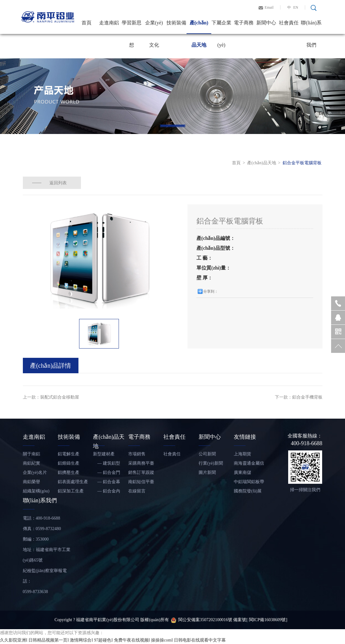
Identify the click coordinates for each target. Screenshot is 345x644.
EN (296, 7)
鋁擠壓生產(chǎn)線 (69, 474)
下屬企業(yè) (221, 27)
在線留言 (137, 491)
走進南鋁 (109, 23)
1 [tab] (173, 126)
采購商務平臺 (141, 463)
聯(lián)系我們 (311, 27)
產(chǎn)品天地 (199, 27)
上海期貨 (242, 454)
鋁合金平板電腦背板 (302, 163)
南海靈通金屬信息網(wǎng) (249, 464)
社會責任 (289, 23)
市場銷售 (137, 454)
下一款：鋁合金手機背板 (299, 397)
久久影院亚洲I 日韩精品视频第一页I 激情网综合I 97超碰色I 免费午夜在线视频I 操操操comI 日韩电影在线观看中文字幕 (113, 640)
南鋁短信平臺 (141, 482)
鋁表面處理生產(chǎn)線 (73, 483)
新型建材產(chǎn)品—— (105, 455)
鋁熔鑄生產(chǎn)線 (69, 464)
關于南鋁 (32, 454)
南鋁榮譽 (32, 482)
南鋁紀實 (32, 463)
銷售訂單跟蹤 (141, 473)
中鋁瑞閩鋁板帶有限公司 (249, 483)
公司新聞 (207, 454)
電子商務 (244, 23)
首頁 (86, 23)
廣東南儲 (242, 473)
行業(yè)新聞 (211, 463)
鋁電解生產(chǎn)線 (69, 455)
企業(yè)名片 (35, 473)
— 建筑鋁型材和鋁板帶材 (107, 464)
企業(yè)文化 (154, 27)
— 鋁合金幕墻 (107, 483)
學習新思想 (132, 27)
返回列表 (58, 183)
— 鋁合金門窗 (107, 474)
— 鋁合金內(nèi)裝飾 (107, 492)
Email (269, 7)
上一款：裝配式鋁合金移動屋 (51, 397)
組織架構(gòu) (36, 491)
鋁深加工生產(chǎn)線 (71, 492)
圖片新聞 (207, 473)
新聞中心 (266, 23)
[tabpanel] (172, 96)
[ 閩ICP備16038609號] (267, 620)
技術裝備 (176, 23)
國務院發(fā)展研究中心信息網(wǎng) (249, 492)
